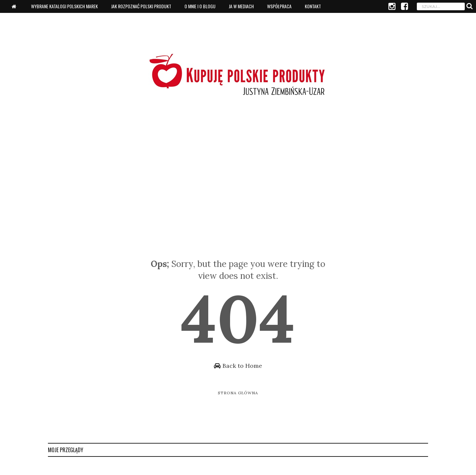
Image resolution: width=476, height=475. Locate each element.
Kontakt (313, 6)
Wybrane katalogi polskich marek (64, 6)
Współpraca (279, 6)
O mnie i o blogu (200, 6)
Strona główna (238, 393)
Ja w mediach (241, 6)
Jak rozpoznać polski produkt (141, 6)
